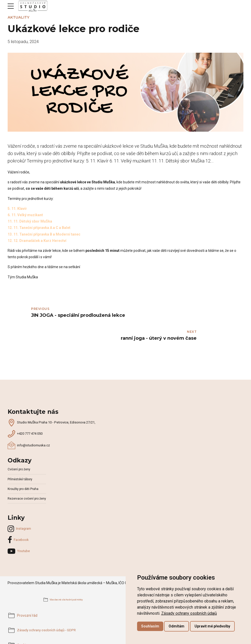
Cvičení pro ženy (19, 446)
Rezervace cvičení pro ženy (27, 475)
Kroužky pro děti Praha (24, 466)
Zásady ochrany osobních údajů (189, 613)
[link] (189, 613)
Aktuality (19, 17)
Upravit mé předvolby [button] (212, 626)
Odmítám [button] (176, 626)
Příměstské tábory (21, 456)
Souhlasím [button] (150, 626)
